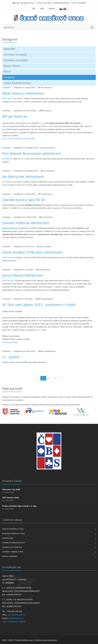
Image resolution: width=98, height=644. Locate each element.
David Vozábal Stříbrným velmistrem (32, 252)
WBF (42, 9)
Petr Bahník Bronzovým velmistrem (32, 153)
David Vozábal (8, 257)
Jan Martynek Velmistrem (23, 176)
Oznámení (9, 77)
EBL (34, 9)
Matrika (52, 9)
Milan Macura (8, 99)
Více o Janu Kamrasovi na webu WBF (19, 139)
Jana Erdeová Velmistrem (23, 275)
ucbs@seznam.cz (27, 3)
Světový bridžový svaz (13, 529)
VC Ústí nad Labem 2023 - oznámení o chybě (39, 305)
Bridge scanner (10, 556)
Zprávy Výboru (12, 66)
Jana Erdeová (8, 281)
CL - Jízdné (11, 357)
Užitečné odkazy (12, 520)
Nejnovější (9, 49)
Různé (7, 72)
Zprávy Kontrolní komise (17, 83)
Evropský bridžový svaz (14, 534)
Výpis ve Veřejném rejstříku (14, 622)
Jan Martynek (8, 182)
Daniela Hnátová (10, 228)
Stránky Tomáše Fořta (13, 552)
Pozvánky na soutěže (16, 60)
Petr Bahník (7, 159)
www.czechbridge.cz (16, 615)
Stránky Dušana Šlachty (14, 543)
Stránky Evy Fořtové (12, 547)
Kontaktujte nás (12, 567)
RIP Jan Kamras (15, 116)
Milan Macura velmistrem (23, 93)
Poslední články (12, 481)
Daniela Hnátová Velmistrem (26, 223)
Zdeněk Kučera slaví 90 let (24, 200)
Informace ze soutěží (15, 55)
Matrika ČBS (8, 538)
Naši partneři (12, 388)
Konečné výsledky (10, 342)
